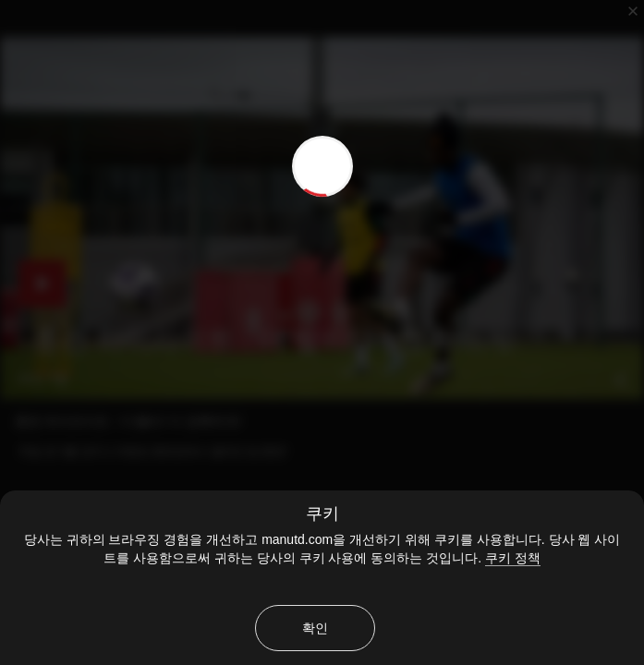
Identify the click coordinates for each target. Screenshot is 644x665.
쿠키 (322, 514)
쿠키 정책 (513, 558)
